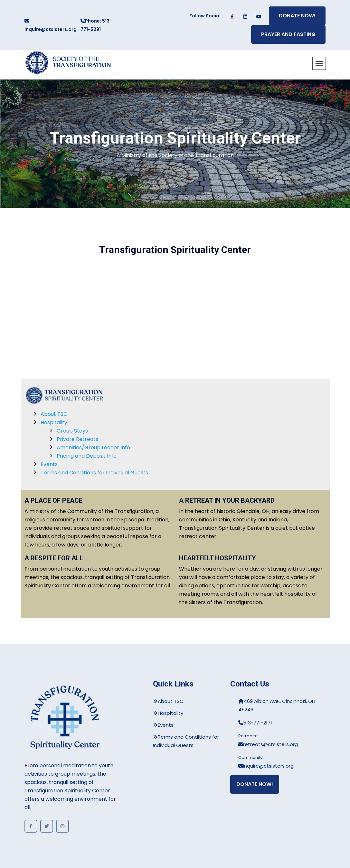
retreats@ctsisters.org (268, 744)
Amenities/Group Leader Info (93, 448)
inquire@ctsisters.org (51, 26)
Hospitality (54, 422)
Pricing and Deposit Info (87, 456)
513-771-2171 (255, 723)
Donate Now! (297, 16)
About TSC (54, 414)
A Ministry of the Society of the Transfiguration (175, 155)
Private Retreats (77, 439)
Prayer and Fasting (288, 34)
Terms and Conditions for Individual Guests (94, 473)
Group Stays (72, 431)
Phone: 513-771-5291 (96, 25)
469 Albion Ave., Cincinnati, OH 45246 (277, 705)
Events (49, 464)
